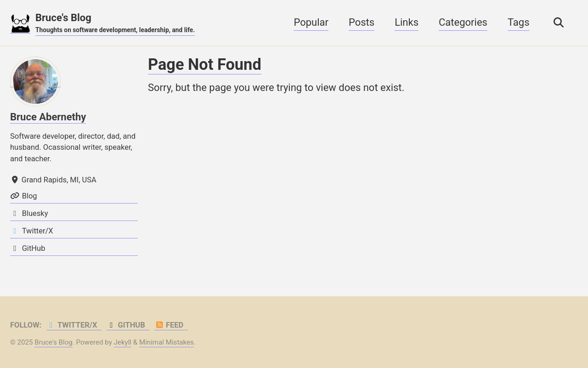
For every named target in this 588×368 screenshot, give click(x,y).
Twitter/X (72, 325)
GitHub (126, 325)
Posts (362, 22)
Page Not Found (205, 64)
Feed (169, 325)
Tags (519, 22)
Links (407, 22)
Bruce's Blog (115, 23)
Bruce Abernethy (48, 117)
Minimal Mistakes (167, 342)
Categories (463, 22)
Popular (311, 22)
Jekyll (123, 342)
